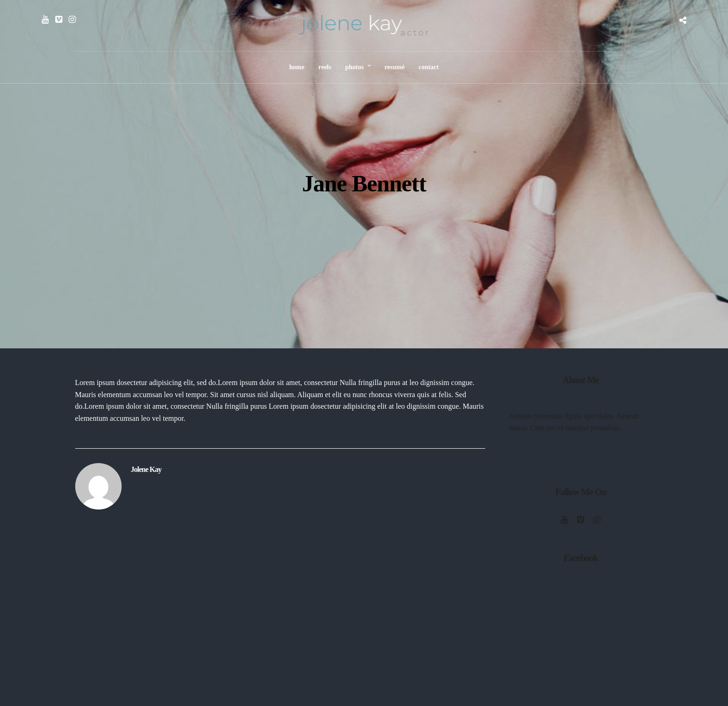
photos (354, 67)
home (297, 67)
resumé (394, 67)
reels (325, 67)
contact (429, 67)
